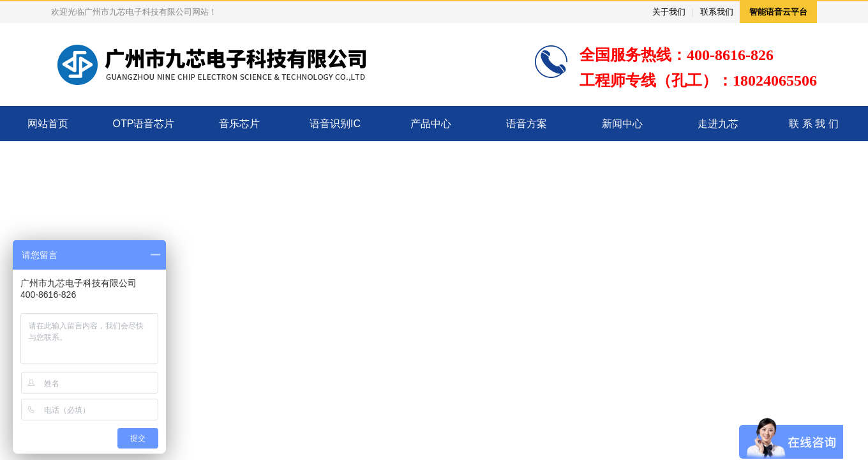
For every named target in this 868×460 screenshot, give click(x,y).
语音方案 (527, 124)
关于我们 (669, 12)
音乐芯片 (239, 124)
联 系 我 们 (813, 124)
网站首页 (48, 124)
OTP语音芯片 (144, 124)
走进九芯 (718, 124)
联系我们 (717, 12)
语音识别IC (335, 124)
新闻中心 (622, 124)
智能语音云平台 (778, 12)
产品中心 (431, 124)
